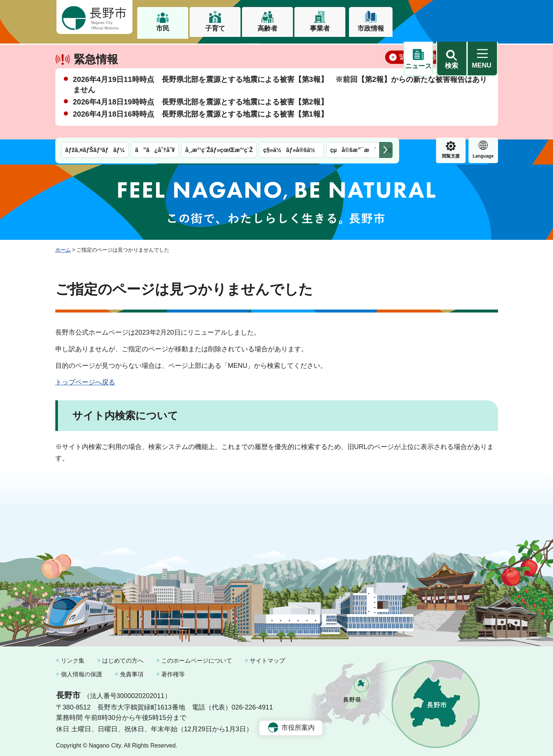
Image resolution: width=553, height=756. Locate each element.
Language (451, 57)
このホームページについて (197, 657)
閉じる (481, 79)
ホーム (63, 246)
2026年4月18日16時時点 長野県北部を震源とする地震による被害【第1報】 (201, 137)
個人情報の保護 (82, 671)
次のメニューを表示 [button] (386, 51)
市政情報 (371, 28)
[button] (452, 17)
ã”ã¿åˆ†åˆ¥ (155, 51)
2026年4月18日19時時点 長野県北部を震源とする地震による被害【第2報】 (201, 124)
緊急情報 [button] (483, 56)
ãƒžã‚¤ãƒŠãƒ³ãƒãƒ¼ (95, 51)
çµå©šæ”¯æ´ (353, 51)
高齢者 (267, 28)
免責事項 (132, 671)
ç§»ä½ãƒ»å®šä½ (291, 51)
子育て (215, 28)
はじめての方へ (123, 657)
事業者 (320, 28)
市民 (163, 28)
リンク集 (73, 657)
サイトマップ (267, 657)
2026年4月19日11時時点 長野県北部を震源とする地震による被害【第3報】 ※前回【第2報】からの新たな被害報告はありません (280, 107)
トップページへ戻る (85, 379)
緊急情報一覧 (419, 80)
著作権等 (173, 671)
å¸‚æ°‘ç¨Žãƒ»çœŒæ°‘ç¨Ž (219, 51)
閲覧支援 (418, 57)
